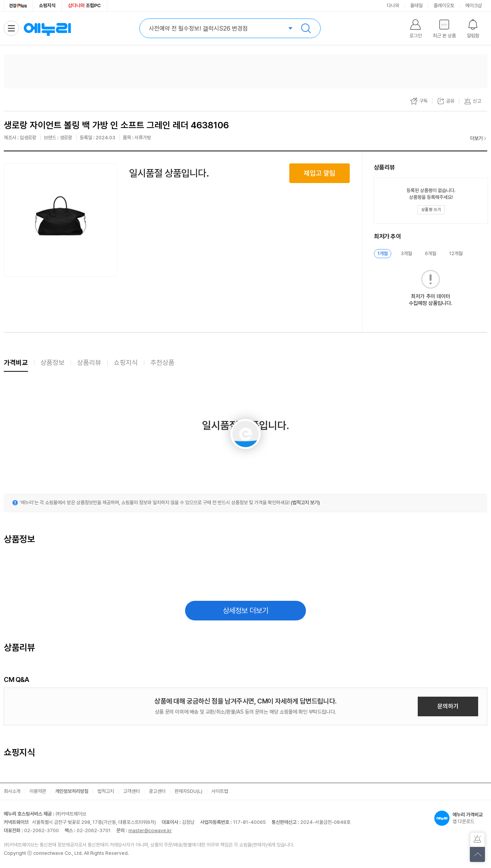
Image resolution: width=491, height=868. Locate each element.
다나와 (393, 5)
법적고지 (106, 791)
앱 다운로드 (461, 818)
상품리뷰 (89, 362)
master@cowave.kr (150, 830)
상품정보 (52, 362)
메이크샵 (474, 5)
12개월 (456, 253)
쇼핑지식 (47, 5)
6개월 (431, 253)
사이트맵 (220, 791)
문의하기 (448, 706)
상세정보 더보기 (246, 611)
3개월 (406, 253)
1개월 (383, 253)
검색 (306, 28)
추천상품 (162, 362)
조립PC (84, 5)
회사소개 (12, 791)
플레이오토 (444, 5)
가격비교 (16, 362)
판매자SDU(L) (188, 791)
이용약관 (38, 791)
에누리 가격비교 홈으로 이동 (47, 28)
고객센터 (131, 791)
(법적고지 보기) (305, 502)
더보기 (476, 138)
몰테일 (416, 5)
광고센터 (157, 791)
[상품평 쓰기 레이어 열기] (431, 210)
